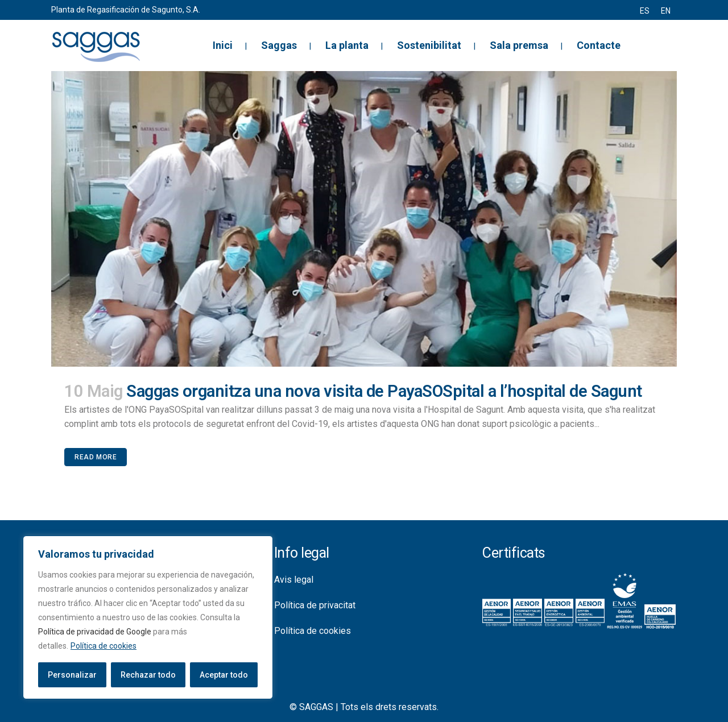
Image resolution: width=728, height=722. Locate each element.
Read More (96, 457)
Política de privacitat (315, 605)
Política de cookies (104, 646)
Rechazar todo (148, 675)
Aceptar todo (224, 675)
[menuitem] (645, 11)
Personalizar (72, 675)
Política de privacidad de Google (95, 632)
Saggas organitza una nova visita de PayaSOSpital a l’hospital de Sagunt (384, 391)
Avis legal (294, 580)
